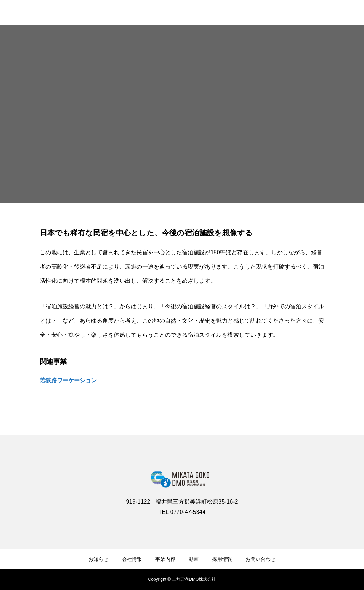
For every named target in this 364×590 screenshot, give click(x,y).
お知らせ (98, 559)
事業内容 (165, 559)
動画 (194, 559)
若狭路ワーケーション (68, 380)
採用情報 (222, 559)
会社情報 (132, 559)
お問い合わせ (261, 559)
